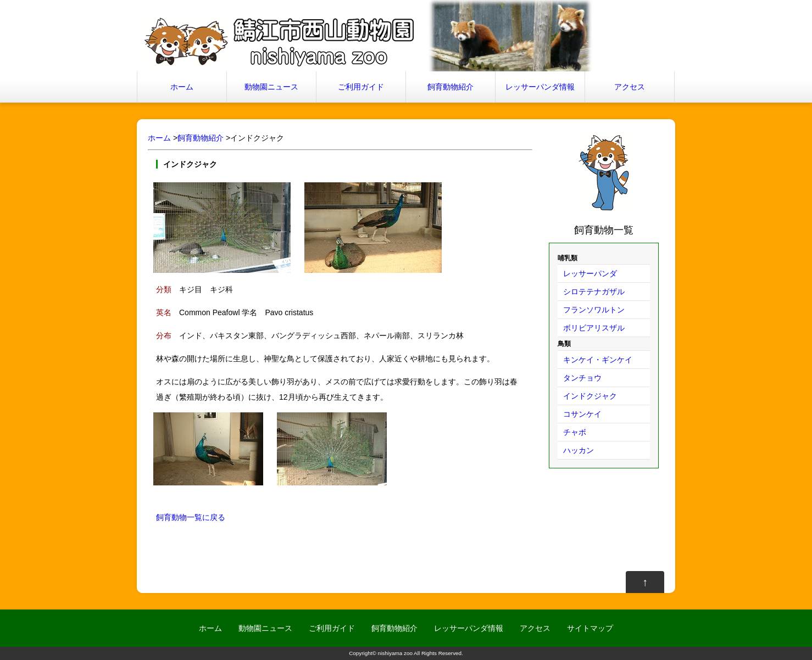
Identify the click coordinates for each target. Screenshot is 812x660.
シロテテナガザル (594, 292)
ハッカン (579, 450)
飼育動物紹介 (451, 87)
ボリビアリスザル (594, 328)
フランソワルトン (594, 310)
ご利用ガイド (361, 87)
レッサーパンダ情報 (540, 87)
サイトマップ (590, 628)
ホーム (182, 87)
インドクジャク (590, 396)
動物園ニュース (271, 87)
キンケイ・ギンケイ (598, 360)
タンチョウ (582, 378)
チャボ (575, 432)
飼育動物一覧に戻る (191, 517)
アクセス (630, 87)
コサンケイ (582, 414)
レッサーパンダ (590, 273)
